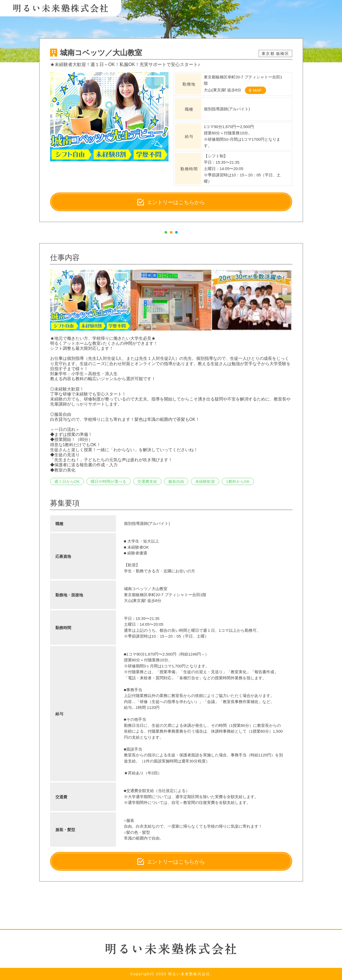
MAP (257, 90)
